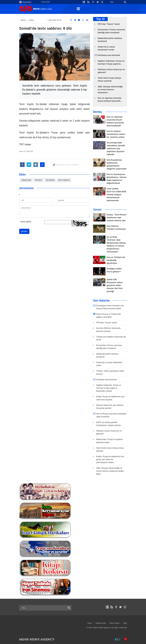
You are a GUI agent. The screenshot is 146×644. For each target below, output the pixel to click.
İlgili (125, 623)
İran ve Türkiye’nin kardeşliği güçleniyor (116, 260)
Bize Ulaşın (115, 623)
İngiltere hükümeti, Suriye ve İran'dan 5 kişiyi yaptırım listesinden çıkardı (109, 388)
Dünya (23, 20)
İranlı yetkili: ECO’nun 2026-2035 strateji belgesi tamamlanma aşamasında (116, 195)
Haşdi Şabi (26, 180)
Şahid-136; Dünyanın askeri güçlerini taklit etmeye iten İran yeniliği (115, 285)
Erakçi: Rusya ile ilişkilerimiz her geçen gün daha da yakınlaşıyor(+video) (110, 459)
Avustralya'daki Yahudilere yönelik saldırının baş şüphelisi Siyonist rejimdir (116, 148)
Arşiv (90, 623)
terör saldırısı (64, 180)
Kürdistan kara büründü (109, 55)
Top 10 (100, 19)
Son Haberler (102, 301)
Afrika (31, 20)
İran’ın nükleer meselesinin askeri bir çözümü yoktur (116, 134)
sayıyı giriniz (25, 222)
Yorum (97, 210)
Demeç (98, 112)
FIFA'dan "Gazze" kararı (109, 24)
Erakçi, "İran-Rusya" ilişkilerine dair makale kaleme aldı (117, 218)
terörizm (38, 180)
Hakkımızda (101, 623)
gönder (24, 231)
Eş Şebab (50, 180)
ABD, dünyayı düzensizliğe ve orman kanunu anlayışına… (110, 89)
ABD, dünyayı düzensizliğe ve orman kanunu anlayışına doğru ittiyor (110, 471)
